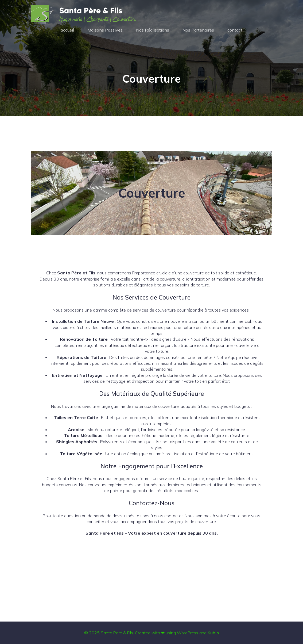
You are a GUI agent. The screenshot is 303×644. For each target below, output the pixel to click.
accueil (67, 30)
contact (235, 30)
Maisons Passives (105, 30)
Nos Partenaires (198, 30)
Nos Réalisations (153, 30)
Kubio (213, 633)
